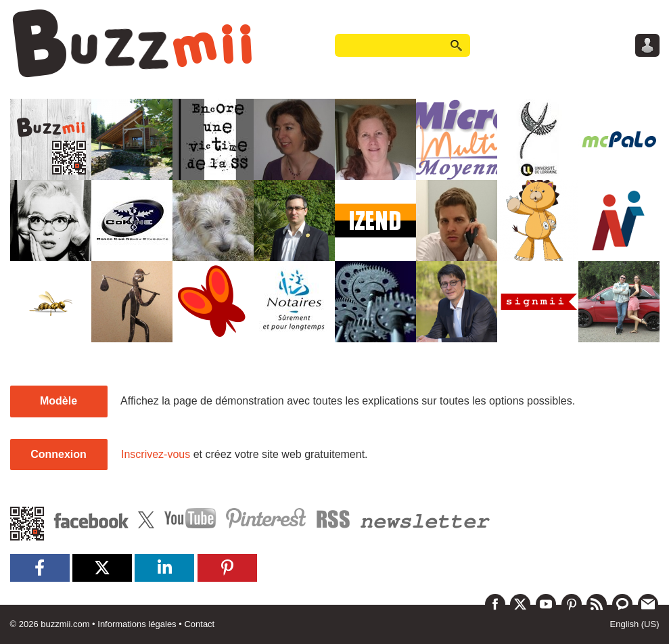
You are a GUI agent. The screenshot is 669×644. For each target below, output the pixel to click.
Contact (199, 624)
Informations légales (137, 624)
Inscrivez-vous (156, 454)
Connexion (59, 454)
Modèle (59, 401)
